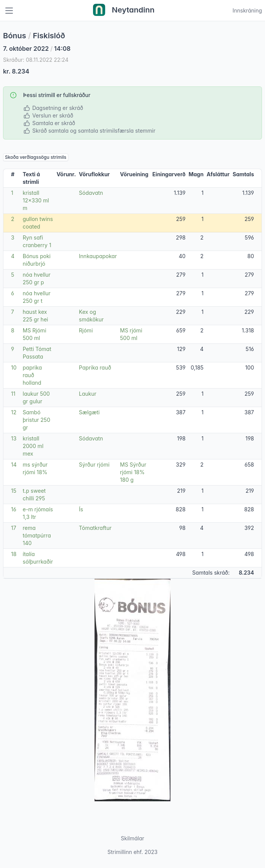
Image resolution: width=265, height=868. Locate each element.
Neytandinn (124, 11)
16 (14, 509)
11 (13, 394)
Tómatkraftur (95, 528)
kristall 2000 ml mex (33, 446)
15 (14, 491)
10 (14, 367)
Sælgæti (89, 412)
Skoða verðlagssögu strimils (36, 157)
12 (14, 412)
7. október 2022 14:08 (37, 49)
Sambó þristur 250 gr (37, 420)
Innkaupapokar (98, 256)
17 (14, 528)
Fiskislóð (49, 36)
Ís (81, 509)
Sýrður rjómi (94, 465)
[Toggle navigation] (9, 11)
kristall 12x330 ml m (36, 200)
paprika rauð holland (32, 375)
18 (14, 554)
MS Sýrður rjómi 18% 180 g (133, 472)
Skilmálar (132, 838)
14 (14, 465)
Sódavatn (91, 193)
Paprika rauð (95, 367)
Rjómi (86, 330)
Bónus (15, 36)
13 (14, 438)
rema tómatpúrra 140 (37, 535)
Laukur (88, 394)
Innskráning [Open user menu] (247, 10)
